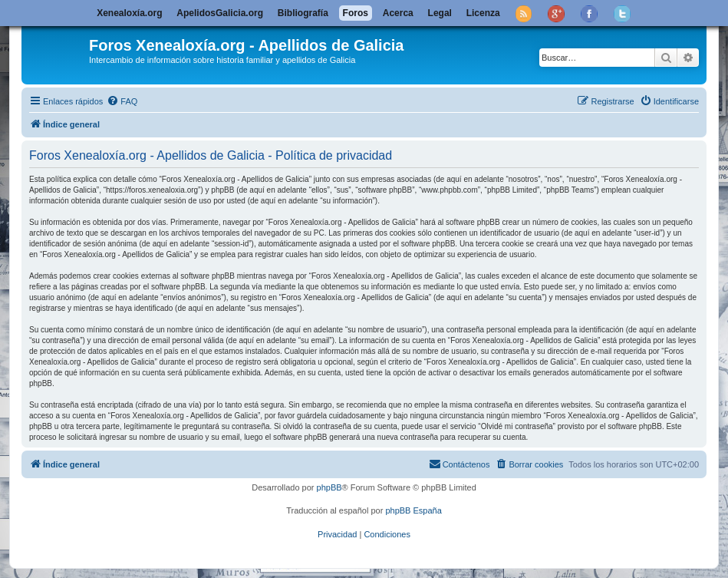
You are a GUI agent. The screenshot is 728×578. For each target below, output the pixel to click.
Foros (356, 13)
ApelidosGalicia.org (220, 13)
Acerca (398, 13)
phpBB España (413, 510)
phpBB (329, 487)
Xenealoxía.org (129, 13)
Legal (440, 13)
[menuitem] (122, 101)
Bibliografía (303, 13)
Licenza (483, 13)
